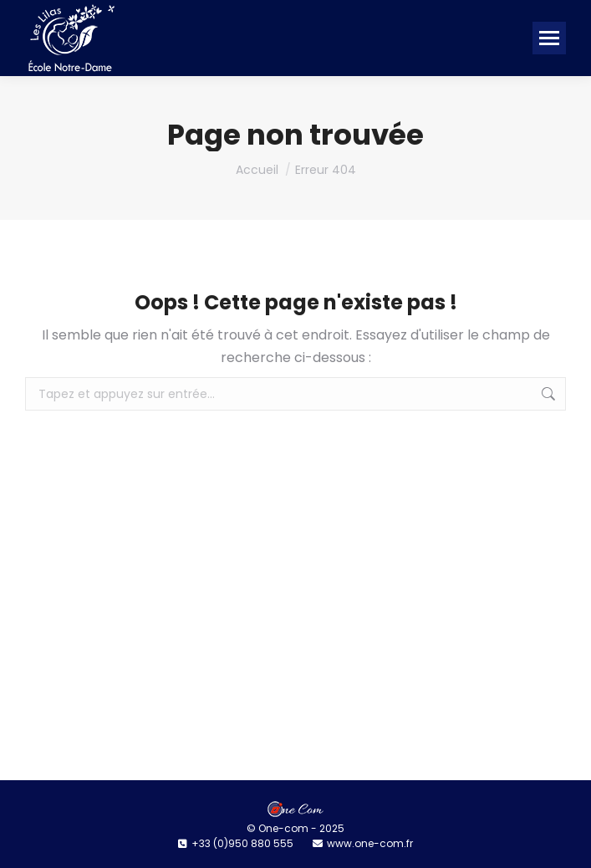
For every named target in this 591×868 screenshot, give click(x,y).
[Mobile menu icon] (549, 38)
